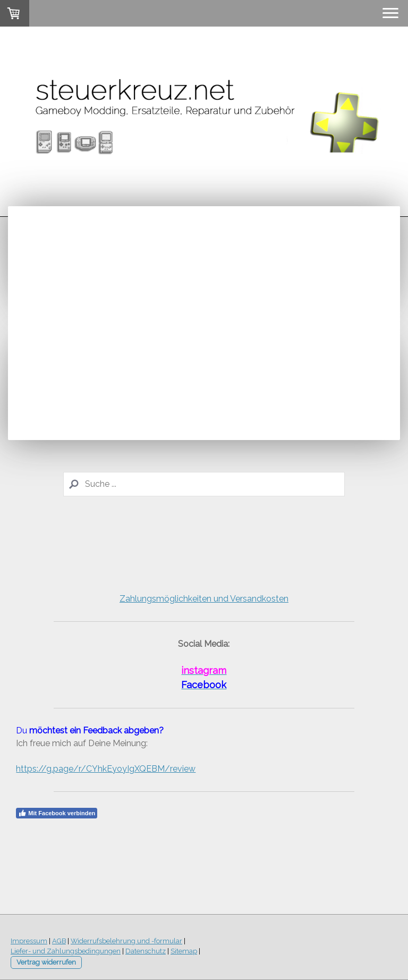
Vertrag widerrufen (46, 962)
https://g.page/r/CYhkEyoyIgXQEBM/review (106, 769)
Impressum (29, 941)
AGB (59, 941)
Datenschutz (146, 951)
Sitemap (184, 951)
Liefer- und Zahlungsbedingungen (66, 951)
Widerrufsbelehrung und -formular (126, 941)
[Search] (204, 484)
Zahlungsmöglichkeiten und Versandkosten (204, 599)
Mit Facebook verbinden (57, 813)
